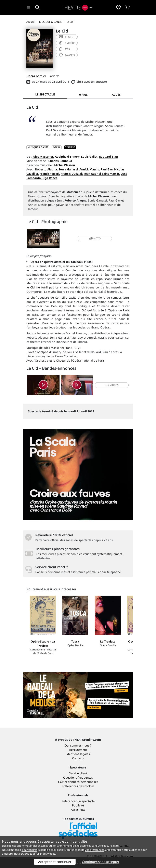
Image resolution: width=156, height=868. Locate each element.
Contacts (78, 758)
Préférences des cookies (78, 786)
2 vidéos (67, 43)
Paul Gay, (107, 169)
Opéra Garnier (36, 76)
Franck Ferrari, (50, 174)
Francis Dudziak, (72, 174)
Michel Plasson (65, 165)
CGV (61, 782)
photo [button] (95, 238)
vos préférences (94, 850)
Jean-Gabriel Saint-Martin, (102, 174)
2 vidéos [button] (112, 385)
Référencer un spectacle (78, 801)
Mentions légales (78, 754)
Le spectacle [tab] (45, 94)
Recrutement (78, 750)
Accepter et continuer (55, 862)
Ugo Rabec (50, 178)
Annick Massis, (90, 169)
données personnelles (83, 782)
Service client (78, 773)
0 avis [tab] (83, 95)
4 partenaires (29, 850)
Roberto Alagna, (46, 169)
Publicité (78, 805)
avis (64, 49)
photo (66, 37)
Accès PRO (78, 810)
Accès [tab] (116, 95)
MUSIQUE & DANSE (38, 147)
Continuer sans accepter (101, 862)
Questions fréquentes (78, 778)
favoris (67, 55)
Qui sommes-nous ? (78, 745)
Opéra (57, 147)
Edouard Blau (108, 157)
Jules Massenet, (43, 157)
